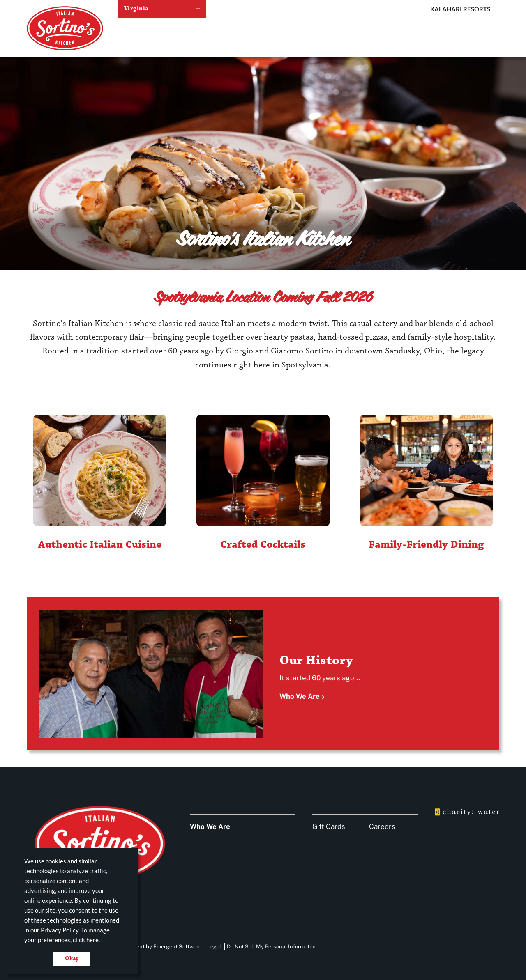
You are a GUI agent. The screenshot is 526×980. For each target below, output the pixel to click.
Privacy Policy (60, 930)
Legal (214, 947)
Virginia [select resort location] (136, 9)
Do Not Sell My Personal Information (272, 947)
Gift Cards (329, 826)
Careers (382, 826)
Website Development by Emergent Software (146, 947)
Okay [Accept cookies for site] (72, 959)
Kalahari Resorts (460, 9)
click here (86, 940)
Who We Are (300, 696)
